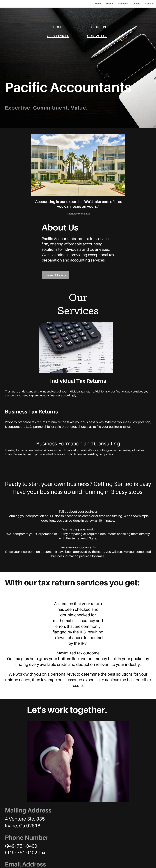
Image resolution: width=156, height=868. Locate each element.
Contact (149, 4)
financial (121, 392)
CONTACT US (97, 36)
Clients (136, 4)
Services (123, 4)
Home (98, 4)
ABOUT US (98, 27)
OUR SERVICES (58, 36)
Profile (110, 4)
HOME (58, 27)
